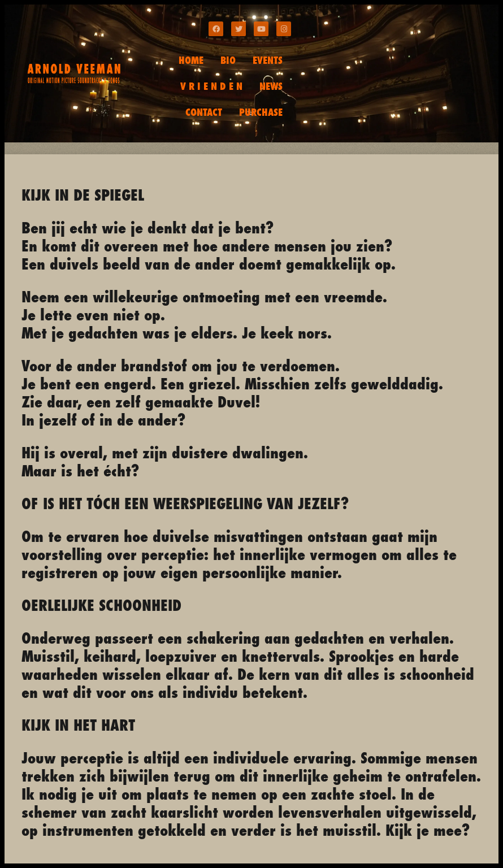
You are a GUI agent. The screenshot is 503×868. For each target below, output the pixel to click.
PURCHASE (261, 112)
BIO (228, 60)
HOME (191, 60)
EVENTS (268, 60)
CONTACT (204, 112)
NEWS (271, 86)
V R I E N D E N (211, 86)
